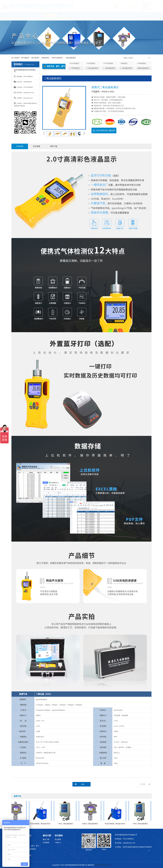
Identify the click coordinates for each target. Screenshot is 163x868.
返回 (83, 784)
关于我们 (35, 17)
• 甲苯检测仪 (142, 63)
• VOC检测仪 (91, 63)
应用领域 (66, 17)
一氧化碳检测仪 (70, 58)
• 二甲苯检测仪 (74, 68)
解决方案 (81, 17)
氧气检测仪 (25, 58)
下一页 (143, 784)
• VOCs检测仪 (74, 63)
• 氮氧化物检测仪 (143, 68)
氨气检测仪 (35, 58)
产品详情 (20, 146)
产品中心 (50, 17)
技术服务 (97, 17)
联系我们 (112, 17)
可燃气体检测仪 (57, 58)
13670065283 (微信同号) (104, 131)
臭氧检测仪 (45, 58)
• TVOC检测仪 (108, 63)
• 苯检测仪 (124, 63)
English (128, 17)
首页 (19, 17)
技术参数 (37, 146)
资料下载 (54, 146)
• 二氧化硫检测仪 (92, 68)
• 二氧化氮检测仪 (126, 68)
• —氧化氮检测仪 (109, 68)
